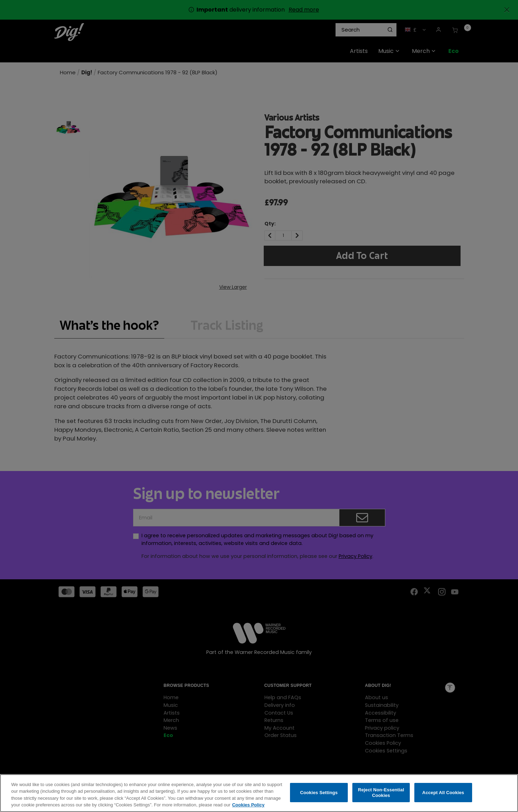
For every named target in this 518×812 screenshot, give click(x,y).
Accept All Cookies (443, 794)
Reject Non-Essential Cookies (381, 794)
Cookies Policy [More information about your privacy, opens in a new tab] (248, 807)
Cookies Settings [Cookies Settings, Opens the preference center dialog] (319, 794)
